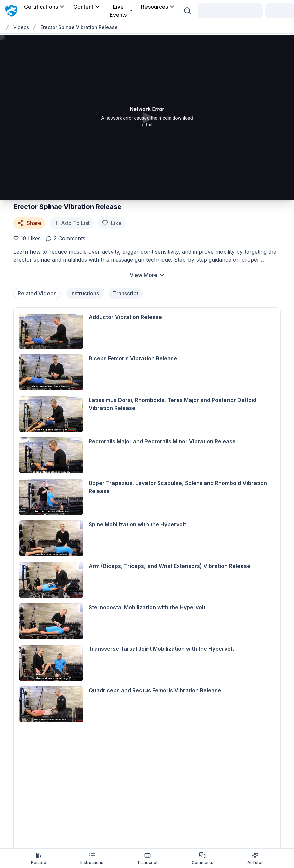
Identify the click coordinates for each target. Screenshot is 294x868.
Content (87, 7)
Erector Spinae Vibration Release (79, 27)
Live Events (121, 11)
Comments (203, 858)
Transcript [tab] (126, 293)
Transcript (147, 858)
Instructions (92, 858)
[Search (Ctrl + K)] (187, 11)
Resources (158, 7)
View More (148, 275)
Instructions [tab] (85, 293)
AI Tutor (255, 858)
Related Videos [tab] (37, 293)
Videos (21, 27)
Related (39, 858)
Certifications (45, 7)
